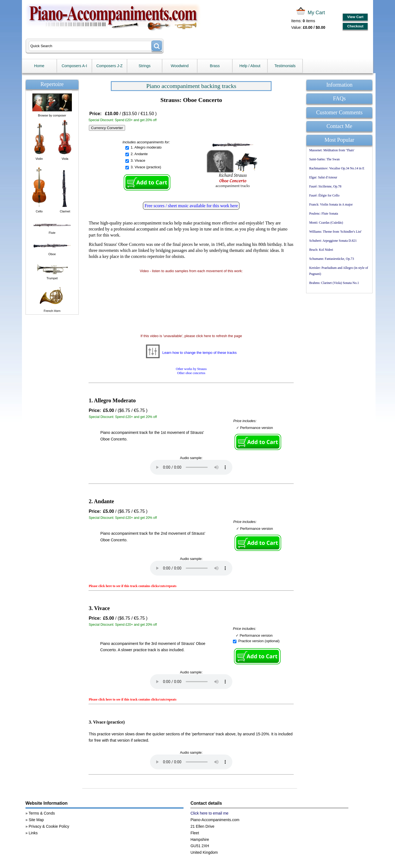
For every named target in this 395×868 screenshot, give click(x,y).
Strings (145, 66)
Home (39, 66)
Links (33, 833)
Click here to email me (209, 813)
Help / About (250, 66)
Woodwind (180, 66)
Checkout (355, 26)
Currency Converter (107, 128)
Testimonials (285, 66)
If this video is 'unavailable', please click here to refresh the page (191, 336)
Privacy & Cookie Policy (49, 826)
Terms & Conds (42, 813)
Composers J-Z (109, 66)
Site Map (36, 820)
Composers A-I (74, 66)
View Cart (355, 17)
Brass (215, 66)
